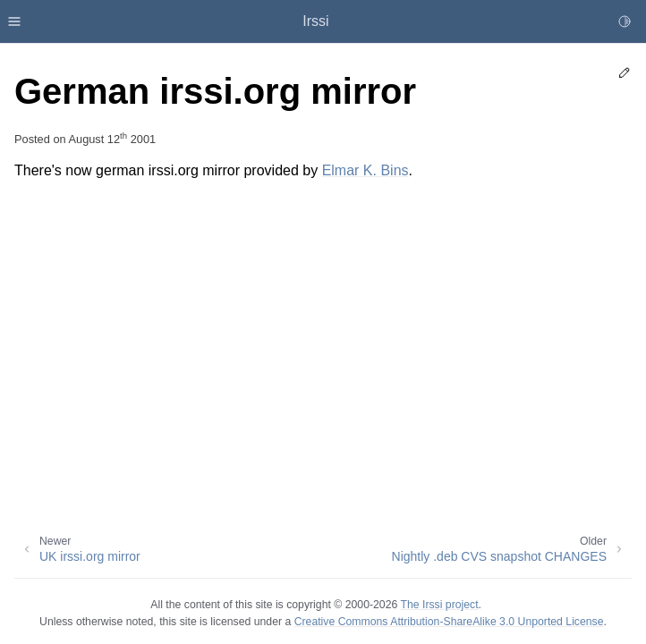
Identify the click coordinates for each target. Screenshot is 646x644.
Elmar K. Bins (365, 170)
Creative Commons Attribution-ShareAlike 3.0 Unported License (449, 622)
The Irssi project (439, 605)
